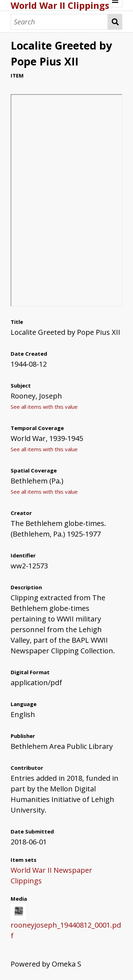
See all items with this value (44, 407)
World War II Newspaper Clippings (51, 875)
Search (115, 22)
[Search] (59, 22)
